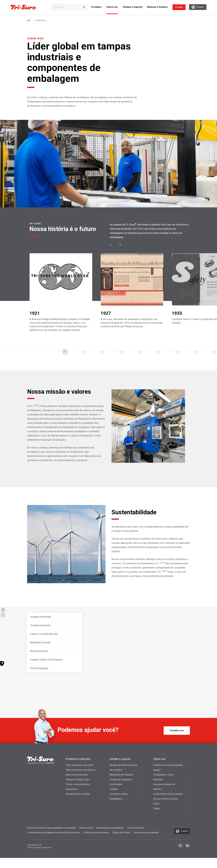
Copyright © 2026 (40, 857)
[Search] (84, 7)
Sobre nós (112, 7)
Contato (179, 7)
